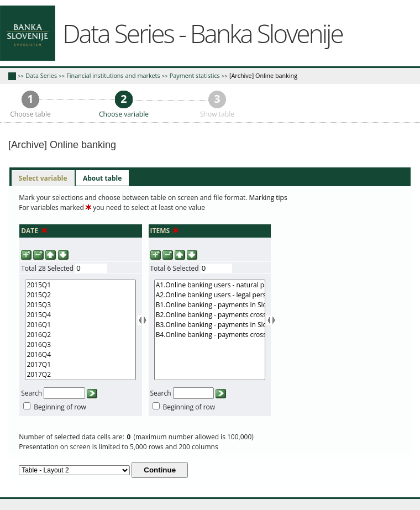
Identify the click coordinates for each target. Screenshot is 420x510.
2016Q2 (80, 335)
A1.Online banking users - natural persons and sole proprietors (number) (210, 285)
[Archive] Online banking (263, 75)
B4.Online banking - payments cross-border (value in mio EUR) (210, 335)
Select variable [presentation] (43, 178)
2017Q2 (80, 375)
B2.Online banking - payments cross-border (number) (210, 315)
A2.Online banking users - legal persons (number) (210, 295)
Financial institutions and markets (113, 75)
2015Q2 (80, 295)
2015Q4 (80, 315)
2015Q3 (80, 305)
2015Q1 (80, 285)
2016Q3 (80, 345)
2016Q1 (80, 325)
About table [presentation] (102, 178)
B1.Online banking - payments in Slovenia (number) (210, 305)
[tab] (43, 178)
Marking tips (268, 198)
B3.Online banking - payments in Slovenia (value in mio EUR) (210, 325)
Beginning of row (60, 407)
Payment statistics (195, 75)
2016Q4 (80, 355)
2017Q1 (80, 365)
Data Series (41, 75)
